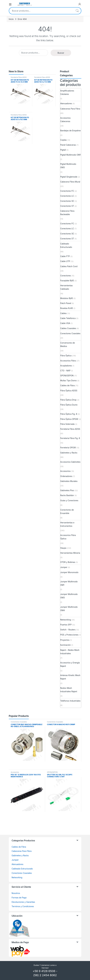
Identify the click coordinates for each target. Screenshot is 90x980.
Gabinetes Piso (67, 490)
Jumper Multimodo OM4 (69, 609)
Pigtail (63, 150)
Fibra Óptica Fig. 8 (69, 414)
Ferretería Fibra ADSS (19, 77)
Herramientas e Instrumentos (67, 524)
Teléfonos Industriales (70, 701)
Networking (66, 620)
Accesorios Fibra (68, 361)
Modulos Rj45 (67, 298)
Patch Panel (66, 303)
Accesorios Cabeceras (65, 120)
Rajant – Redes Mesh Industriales (70, 652)
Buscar (77, 11)
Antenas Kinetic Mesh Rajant (70, 677)
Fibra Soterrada (67, 424)
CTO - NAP (65, 371)
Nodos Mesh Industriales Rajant (69, 690)
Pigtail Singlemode (69, 177)
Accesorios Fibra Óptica (68, 537)
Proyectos (65, 640)
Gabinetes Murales (69, 481)
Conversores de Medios (68, 344)
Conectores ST (67, 206)
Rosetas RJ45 (67, 308)
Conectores (66, 276)
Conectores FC (67, 191)
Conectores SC (67, 201)
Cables (63, 313)
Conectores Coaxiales (70, 333)
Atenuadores (66, 103)
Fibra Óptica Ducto (69, 405)
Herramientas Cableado (67, 287)
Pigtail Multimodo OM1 (71, 155)
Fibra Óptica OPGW (69, 419)
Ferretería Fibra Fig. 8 (70, 438)
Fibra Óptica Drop (68, 400)
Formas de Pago (19, 898)
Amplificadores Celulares (67, 92)
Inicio (11, 19)
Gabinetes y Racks (69, 453)
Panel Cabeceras (68, 145)
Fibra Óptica (66, 356)
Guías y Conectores (69, 500)
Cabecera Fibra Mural (70, 182)
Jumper (64, 567)
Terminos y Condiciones (23, 906)
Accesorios (65, 471)
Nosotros (16, 893)
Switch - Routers (68, 630)
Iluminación (66, 645)
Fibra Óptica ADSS (69, 391)
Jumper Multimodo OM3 (69, 596)
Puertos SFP (66, 625)
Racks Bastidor (67, 495)
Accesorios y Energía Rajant (70, 664)
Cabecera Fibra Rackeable (67, 213)
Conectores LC (67, 196)
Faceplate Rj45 (67, 281)
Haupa (63, 548)
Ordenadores (66, 476)
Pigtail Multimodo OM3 (68, 166)
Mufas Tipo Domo (68, 380)
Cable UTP (65, 261)
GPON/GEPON (67, 376)
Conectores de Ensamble (67, 511)
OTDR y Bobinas (68, 562)
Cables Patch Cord (69, 266)
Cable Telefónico (68, 318)
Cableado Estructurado (66, 245)
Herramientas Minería (70, 553)
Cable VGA (65, 323)
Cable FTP (65, 256)
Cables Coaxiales (68, 328)
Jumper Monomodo (69, 572)
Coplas (63, 140)
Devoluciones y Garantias (23, 902)
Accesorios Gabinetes (70, 462)
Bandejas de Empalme (71, 131)
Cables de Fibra (67, 385)
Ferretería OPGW (68, 448)
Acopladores (66, 366)
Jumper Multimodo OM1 (69, 583)
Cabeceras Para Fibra (70, 109)
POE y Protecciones (69, 635)
